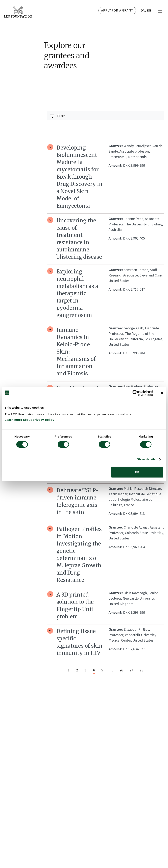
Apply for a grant (117, 10)
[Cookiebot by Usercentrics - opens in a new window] (135, 393)
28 (141, 670)
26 (121, 670)
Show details (146, 459)
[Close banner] (162, 393)
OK (137, 472)
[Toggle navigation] (58, 116)
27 (131, 670)
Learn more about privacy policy (29, 420)
